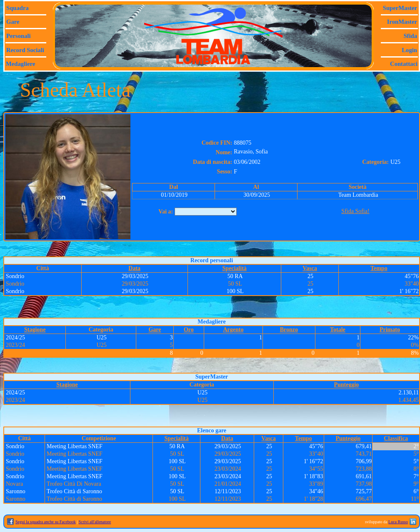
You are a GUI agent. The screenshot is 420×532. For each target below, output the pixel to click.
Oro (189, 330)
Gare (13, 22)
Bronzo (289, 330)
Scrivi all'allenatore (95, 522)
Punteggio (346, 385)
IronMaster (402, 22)
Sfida (410, 36)
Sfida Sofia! (355, 211)
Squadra (17, 8)
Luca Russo (398, 522)
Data (134, 268)
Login (409, 50)
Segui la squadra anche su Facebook (46, 522)
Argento (233, 330)
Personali (19, 36)
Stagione (35, 330)
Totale (338, 330)
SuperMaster (400, 8)
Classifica (396, 438)
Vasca (310, 268)
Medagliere (21, 64)
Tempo (379, 268)
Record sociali (25, 50)
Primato (390, 330)
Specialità (234, 268)
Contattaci (404, 64)
